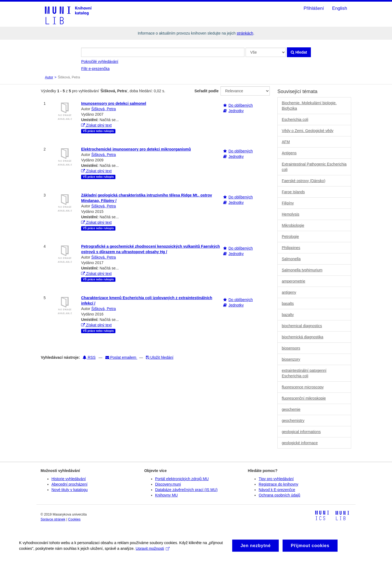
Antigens (289, 153)
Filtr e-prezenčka (95, 69)
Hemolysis (291, 214)
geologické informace (300, 443)
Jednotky (236, 111)
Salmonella (291, 259)
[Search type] (266, 52)
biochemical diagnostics (302, 326)
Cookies (74, 519)
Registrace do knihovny (278, 484)
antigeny (289, 292)
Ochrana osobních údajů (279, 495)
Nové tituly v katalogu (70, 490)
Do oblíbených (241, 105)
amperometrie (293, 281)
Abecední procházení (69, 484)
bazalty (288, 315)
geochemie (291, 409)
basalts (288, 304)
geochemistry (293, 421)
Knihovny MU (166, 495)
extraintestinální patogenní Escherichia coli (304, 373)
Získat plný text (96, 125)
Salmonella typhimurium (302, 270)
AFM (286, 142)
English (340, 8)
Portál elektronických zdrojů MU (182, 479)
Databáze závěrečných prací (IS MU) (186, 490)
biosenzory (291, 359)
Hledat (299, 52)
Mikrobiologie (293, 225)
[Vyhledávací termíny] (163, 52)
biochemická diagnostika (303, 337)
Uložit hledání (160, 357)
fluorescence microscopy (303, 387)
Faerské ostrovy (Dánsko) (304, 181)
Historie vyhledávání (69, 479)
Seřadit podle (206, 91)
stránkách (245, 33)
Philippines (291, 248)
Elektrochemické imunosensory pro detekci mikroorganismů (136, 149)
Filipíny (288, 203)
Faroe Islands (293, 192)
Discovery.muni (168, 484)
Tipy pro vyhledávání (276, 479)
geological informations (301, 432)
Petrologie (290, 237)
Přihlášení (314, 8)
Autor (49, 77)
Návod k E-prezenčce (277, 490)
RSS (89, 357)
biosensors (291, 348)
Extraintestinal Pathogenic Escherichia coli (314, 167)
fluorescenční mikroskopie (304, 398)
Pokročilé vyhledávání (100, 62)
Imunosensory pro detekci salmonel (114, 103)
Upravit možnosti (153, 552)
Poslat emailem (121, 357)
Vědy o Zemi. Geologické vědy (308, 131)
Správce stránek (53, 519)
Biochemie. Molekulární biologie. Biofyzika (309, 106)
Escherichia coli (295, 119)
